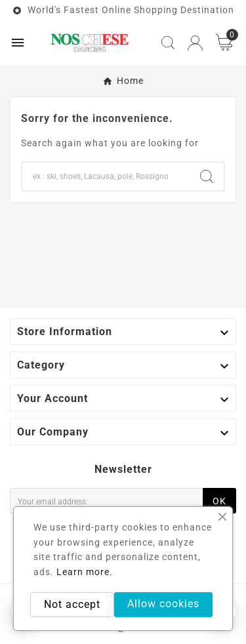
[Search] (106, 176)
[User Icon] (195, 43)
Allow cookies (163, 604)
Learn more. (85, 572)
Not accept (72, 604)
